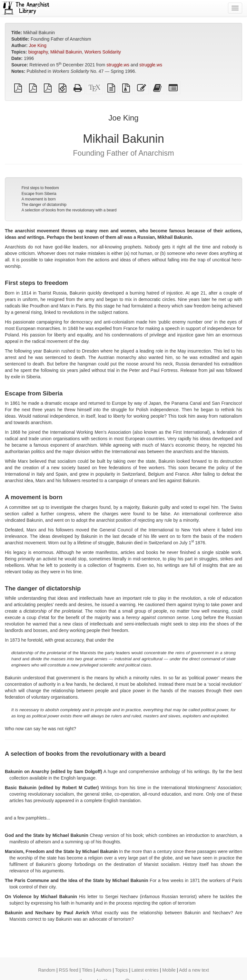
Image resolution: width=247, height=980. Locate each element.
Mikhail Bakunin (66, 52)
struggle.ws (118, 65)
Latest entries (145, 970)
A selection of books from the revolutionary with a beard (69, 210)
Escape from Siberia (39, 194)
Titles (87, 970)
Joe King (37, 45)
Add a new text (194, 970)
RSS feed (69, 970)
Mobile (169, 970)
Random (47, 970)
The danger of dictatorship (44, 205)
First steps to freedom (40, 188)
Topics (122, 970)
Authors (104, 970)
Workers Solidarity (103, 52)
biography (38, 52)
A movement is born (39, 199)
